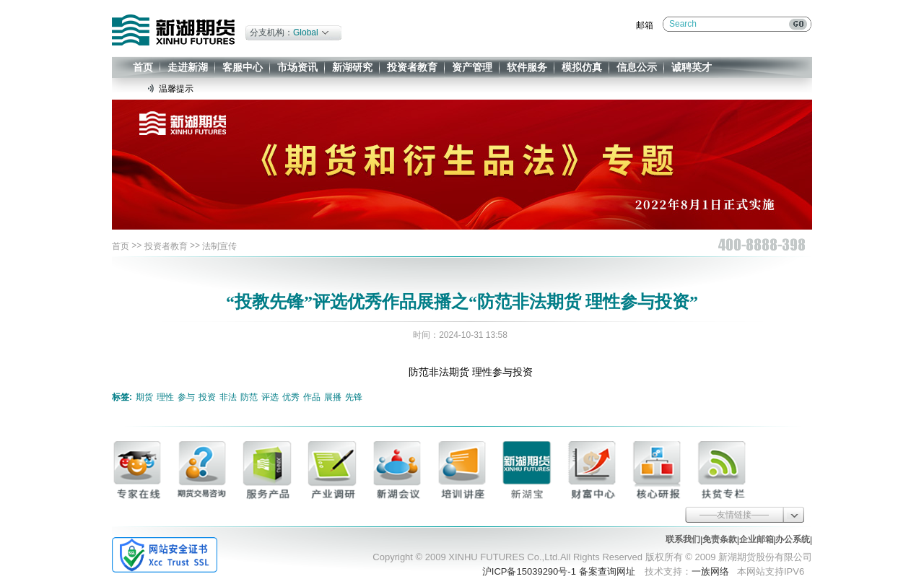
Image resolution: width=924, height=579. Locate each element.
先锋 (354, 397)
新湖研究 (352, 67)
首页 (143, 67)
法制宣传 (219, 246)
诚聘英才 (692, 67)
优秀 (291, 397)
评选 (270, 397)
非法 (228, 397)
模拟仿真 (582, 67)
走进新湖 (188, 67)
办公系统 (793, 539)
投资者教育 (412, 67)
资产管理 (472, 67)
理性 (165, 397)
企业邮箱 (757, 539)
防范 (249, 397)
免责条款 (720, 539)
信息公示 (637, 67)
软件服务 (527, 67)
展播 (333, 397)
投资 (207, 397)
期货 (144, 397)
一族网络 (710, 571)
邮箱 (645, 25)
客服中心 (243, 67)
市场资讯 (297, 67)
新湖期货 (173, 30)
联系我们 (683, 539)
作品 (312, 397)
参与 (186, 397)
